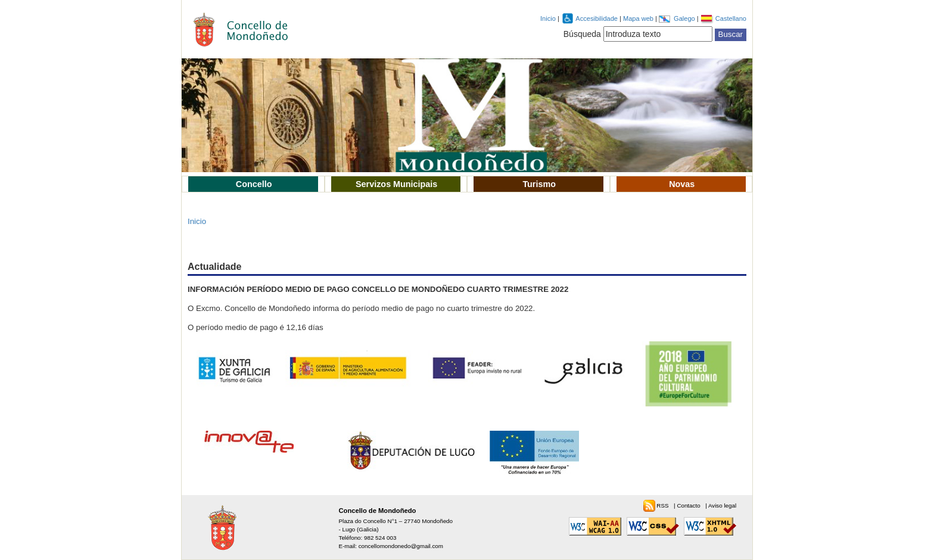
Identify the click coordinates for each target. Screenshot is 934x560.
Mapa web (639, 18)
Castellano (731, 18)
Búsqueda (582, 34)
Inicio (548, 18)
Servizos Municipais (396, 184)
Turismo (539, 184)
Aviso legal (722, 505)
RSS (663, 505)
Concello (254, 184)
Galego (685, 18)
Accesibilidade (597, 18)
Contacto (689, 505)
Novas (682, 184)
